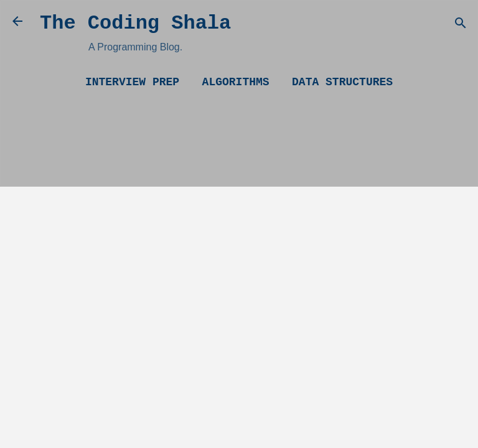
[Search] (461, 25)
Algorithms (236, 82)
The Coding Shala (135, 23)
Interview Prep (132, 82)
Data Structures (342, 82)
